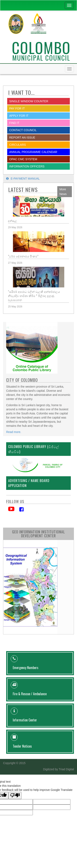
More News (63, 192)
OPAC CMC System (23, 159)
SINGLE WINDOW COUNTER (29, 101)
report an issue (22, 138)
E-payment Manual (23, 179)
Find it (14, 123)
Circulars (18, 145)
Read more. (14, 432)
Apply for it (19, 116)
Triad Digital (66, 769)
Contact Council (23, 130)
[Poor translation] (15, 796)
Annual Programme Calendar (33, 152)
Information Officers (27, 166)
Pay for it (17, 108)
